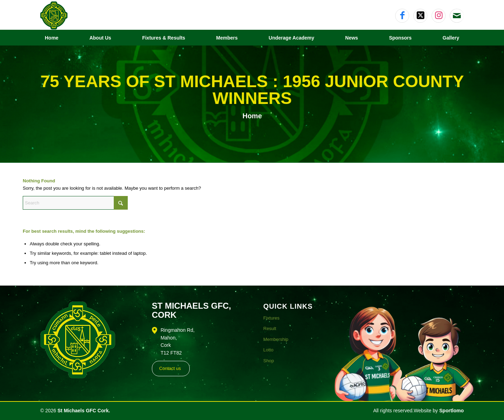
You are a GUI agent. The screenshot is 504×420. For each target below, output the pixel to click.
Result (270, 328)
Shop (268, 361)
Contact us (170, 368)
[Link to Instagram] (439, 16)
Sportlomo (451, 411)
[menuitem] (52, 38)
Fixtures (271, 318)
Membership (276, 339)
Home (252, 116)
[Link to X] (420, 16)
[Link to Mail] (457, 16)
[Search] (75, 203)
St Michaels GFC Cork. (84, 411)
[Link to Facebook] (402, 16)
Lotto (268, 350)
